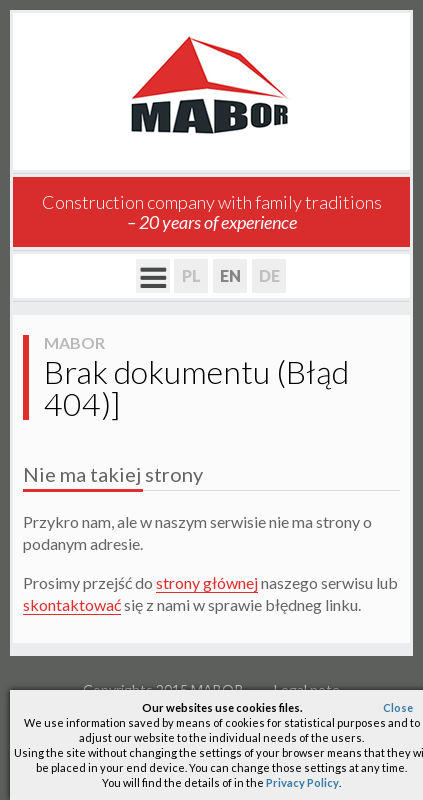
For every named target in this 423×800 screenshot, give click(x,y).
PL (191, 275)
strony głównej (207, 582)
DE (269, 275)
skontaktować (72, 604)
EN (230, 275)
